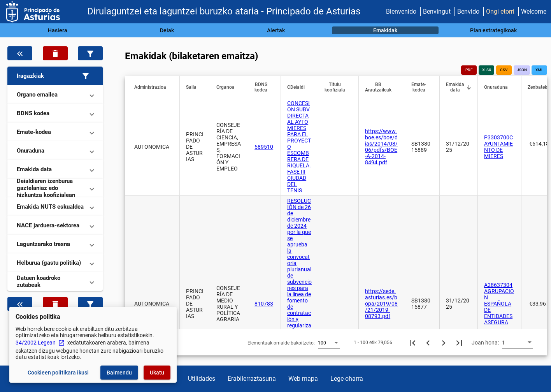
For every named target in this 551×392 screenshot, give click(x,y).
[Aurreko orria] (428, 343)
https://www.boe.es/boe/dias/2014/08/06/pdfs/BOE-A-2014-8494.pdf (381, 147)
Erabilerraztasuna (252, 379)
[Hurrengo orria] (444, 343)
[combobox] (329, 343)
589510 (264, 147)
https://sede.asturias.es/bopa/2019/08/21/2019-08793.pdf (381, 304)
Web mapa (303, 379)
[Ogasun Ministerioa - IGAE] (33, 12)
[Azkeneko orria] (459, 343)
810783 (264, 304)
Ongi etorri (500, 11)
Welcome (534, 11)
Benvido (468, 11)
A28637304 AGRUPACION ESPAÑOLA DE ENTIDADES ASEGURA (499, 304)
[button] (55, 76)
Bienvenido (401, 11)
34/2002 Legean (40, 343)
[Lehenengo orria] (412, 343)
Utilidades (202, 379)
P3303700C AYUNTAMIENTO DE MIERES (498, 147)
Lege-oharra (347, 379)
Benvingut (437, 11)
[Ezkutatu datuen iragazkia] (20, 53)
